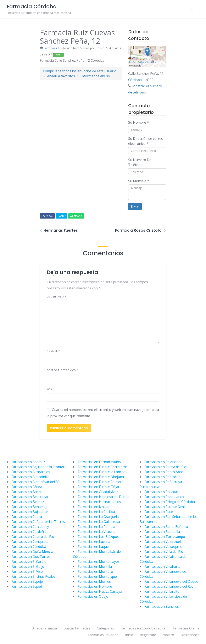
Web (49, 389)
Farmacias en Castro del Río (33, 537)
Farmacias (50, 48)
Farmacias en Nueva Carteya (100, 591)
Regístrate (148, 635)
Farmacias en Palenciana (163, 462)
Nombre (53, 351)
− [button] (134, 58)
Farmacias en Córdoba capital (143, 628)
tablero (168, 635)
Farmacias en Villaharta (162, 567)
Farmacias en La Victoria (97, 532)
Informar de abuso (95, 76)
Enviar (135, 206)
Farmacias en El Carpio (29, 562)
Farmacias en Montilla (95, 567)
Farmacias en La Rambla (96, 527)
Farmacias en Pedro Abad (164, 472)
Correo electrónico (62, 370)
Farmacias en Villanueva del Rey (169, 586)
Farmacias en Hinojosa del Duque (104, 497)
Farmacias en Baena (27, 492)
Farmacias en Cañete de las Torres (38, 522)
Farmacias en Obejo (93, 596)
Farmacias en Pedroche (162, 477)
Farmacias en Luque (93, 547)
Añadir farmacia (45, 628)
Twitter (62, 216)
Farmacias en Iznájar (94, 507)
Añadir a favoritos (61, 76)
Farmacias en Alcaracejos (31, 472)
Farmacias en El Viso (27, 571)
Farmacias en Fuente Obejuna (101, 477)
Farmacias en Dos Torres (31, 557)
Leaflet (133, 62)
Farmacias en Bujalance (30, 512)
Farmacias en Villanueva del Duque (171, 581)
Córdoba (135, 80)
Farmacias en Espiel (27, 586)
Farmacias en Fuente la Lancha (102, 472)
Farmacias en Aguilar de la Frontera (39, 467)
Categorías (105, 628)
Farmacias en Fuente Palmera (101, 482)
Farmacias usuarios (103, 635)
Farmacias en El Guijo (28, 567)
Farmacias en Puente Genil (165, 507)
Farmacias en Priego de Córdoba (170, 502)
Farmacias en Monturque (97, 576)
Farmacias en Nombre (95, 586)
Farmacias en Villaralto (162, 591)
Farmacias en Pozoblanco (164, 497)
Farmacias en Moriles (94, 581)
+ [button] (134, 52)
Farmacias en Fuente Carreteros (103, 467)
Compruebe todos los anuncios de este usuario (80, 71)
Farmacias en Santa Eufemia (166, 527)
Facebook (47, 216)
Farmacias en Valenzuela (163, 542)
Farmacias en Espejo (27, 581)
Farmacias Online (186, 628)
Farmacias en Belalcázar (30, 497)
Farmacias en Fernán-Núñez (100, 462)
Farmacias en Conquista (30, 542)
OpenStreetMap (148, 62)
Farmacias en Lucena (94, 542)
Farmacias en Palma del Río (165, 467)
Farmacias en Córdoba (29, 547)
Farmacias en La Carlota (96, 512)
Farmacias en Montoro (95, 571)
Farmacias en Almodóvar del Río (36, 482)
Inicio (129, 635)
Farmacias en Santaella (162, 532)
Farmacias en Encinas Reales (33, 576)
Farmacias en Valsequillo (163, 547)
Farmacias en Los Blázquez (99, 537)
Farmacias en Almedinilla (30, 477)
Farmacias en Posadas (162, 492)
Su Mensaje (139, 181)
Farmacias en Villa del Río (164, 552)
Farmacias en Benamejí (29, 507)
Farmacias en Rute (159, 512)
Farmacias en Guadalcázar (98, 492)
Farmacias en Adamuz (28, 462)
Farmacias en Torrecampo (165, 537)
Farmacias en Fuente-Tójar (99, 487)
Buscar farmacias (77, 628)
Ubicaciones (190, 635)
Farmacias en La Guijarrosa (99, 522)
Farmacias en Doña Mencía (32, 552)
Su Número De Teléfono (140, 162)
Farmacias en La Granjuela (98, 517)
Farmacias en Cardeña (29, 532)
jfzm (99, 48)
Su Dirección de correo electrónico (146, 141)
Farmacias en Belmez (28, 502)
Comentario (56, 297)
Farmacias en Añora (27, 487)
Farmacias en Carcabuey (30, 527)
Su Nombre (139, 122)
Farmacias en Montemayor (99, 562)
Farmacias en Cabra (27, 517)
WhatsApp (76, 216)
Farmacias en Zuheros (162, 606)
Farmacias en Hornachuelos (99, 502)
